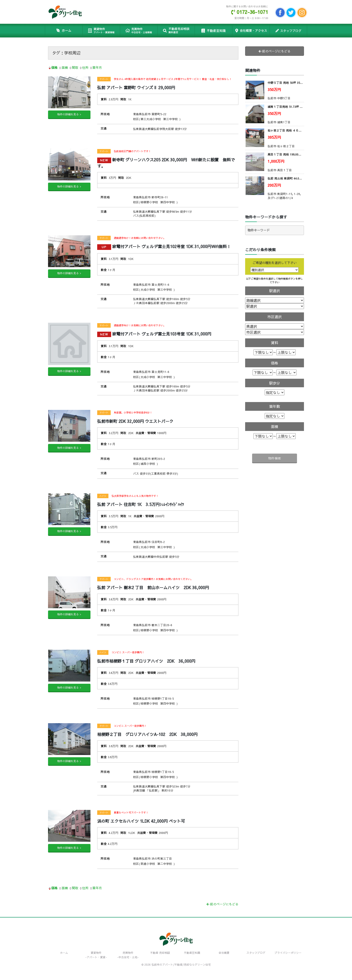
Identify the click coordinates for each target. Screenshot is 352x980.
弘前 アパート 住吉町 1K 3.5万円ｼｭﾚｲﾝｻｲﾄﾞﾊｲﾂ (141, 504)
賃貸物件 (101, 31)
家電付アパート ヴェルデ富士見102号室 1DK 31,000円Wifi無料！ (164, 246)
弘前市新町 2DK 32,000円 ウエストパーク (135, 421)
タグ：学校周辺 (66, 53)
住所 (84, 67)
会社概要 (224, 953)
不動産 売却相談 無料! (176, 31)
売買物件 (139, 31)
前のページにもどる (222, 904)
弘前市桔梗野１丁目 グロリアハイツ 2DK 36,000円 (146, 661)
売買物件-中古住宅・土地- (128, 955)
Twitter (291, 13)
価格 (53, 67)
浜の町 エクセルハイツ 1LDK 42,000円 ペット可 (141, 821)
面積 (63, 67)
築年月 (96, 67)
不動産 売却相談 (160, 953)
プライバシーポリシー (288, 953)
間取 (73, 67)
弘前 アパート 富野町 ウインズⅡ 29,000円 (136, 88)
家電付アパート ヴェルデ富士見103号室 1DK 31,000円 (154, 334)
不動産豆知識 (213, 31)
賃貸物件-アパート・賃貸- (96, 955)
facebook (280, 13)
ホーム (64, 31)
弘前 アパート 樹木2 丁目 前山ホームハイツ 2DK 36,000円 (153, 587)
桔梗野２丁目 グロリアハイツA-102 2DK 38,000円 (147, 734)
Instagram (302, 13)
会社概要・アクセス (251, 31)
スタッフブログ (288, 31)
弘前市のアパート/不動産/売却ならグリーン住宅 (181, 965)
